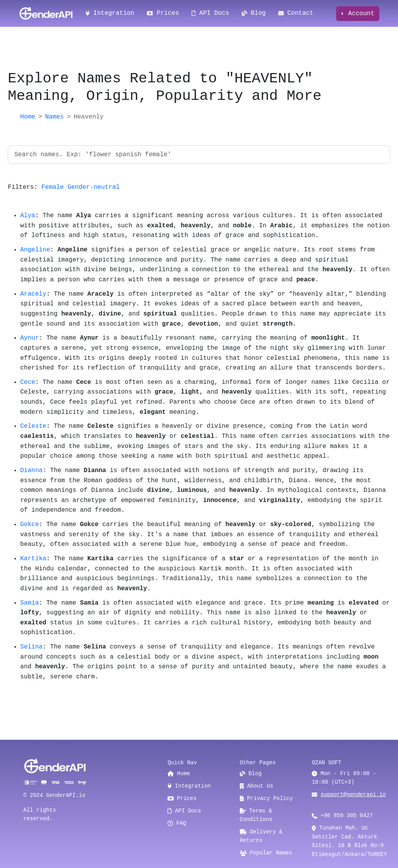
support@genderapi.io (353, 795)
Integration (110, 13)
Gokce (30, 525)
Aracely (33, 294)
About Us (257, 786)
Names (54, 117)
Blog (254, 13)
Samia (30, 603)
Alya (28, 216)
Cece (28, 382)
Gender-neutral (94, 187)
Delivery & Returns (261, 836)
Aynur (30, 338)
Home (28, 117)
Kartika (33, 559)
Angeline (35, 250)
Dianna (31, 471)
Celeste (33, 426)
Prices (163, 13)
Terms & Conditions (256, 815)
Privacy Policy (266, 798)
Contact (296, 13)
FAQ (177, 823)
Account (359, 14)
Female (52, 187)
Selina (31, 647)
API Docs (210, 13)
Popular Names (266, 853)
